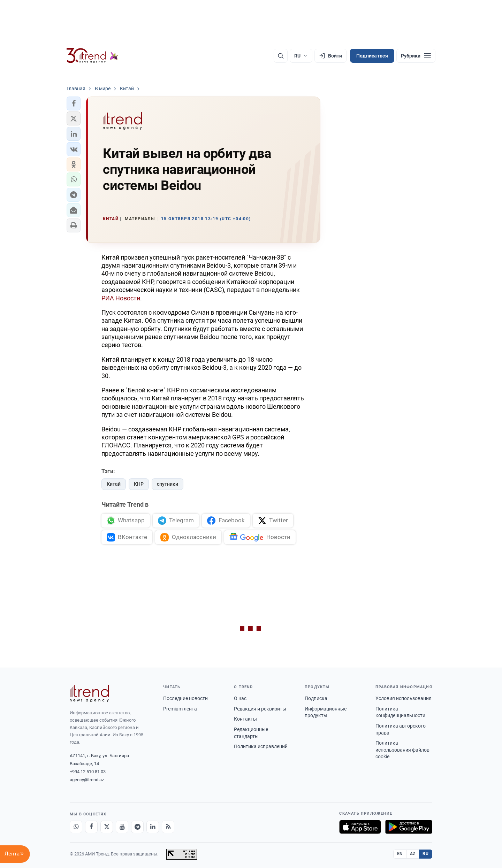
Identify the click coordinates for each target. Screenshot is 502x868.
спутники (168, 484)
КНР (139, 484)
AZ (413, 854)
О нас (240, 698)
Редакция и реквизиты (260, 709)
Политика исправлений (261, 746)
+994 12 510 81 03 (88, 772)
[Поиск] (281, 56)
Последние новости (185, 698)
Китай (114, 484)
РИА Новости (121, 298)
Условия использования (404, 698)
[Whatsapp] (76, 827)
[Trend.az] (92, 56)
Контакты (245, 719)
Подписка (316, 698)
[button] (74, 103)
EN (400, 854)
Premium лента (180, 709)
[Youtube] (122, 827)
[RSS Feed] (168, 827)
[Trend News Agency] (89, 693)
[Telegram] (137, 827)
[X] (107, 827)
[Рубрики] (416, 56)
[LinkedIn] (153, 827)
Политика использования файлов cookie (402, 750)
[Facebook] (91, 827)
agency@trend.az (87, 780)
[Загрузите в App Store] (360, 827)
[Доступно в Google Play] (409, 827)
